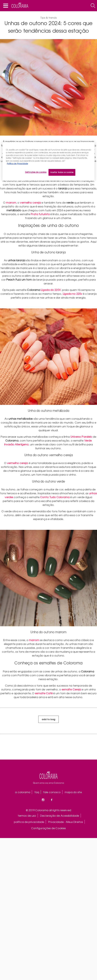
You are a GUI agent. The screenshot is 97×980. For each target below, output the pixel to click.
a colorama (23, 792)
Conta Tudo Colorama (55, 497)
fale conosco (52, 792)
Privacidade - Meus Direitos (66, 822)
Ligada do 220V (51, 290)
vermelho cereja (30, 202)
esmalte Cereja (71, 689)
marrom (11, 202)
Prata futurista (40, 214)
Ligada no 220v (72, 294)
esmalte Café (44, 693)
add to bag (48, 719)
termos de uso (27, 816)
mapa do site (73, 792)
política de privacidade (29, 822)
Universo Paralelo (81, 437)
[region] (48, 161)
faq (37, 792)
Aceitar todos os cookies (62, 172)
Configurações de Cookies (48, 828)
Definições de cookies (36, 172)
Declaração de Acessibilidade (60, 816)
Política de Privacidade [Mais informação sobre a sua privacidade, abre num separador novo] (17, 163)
